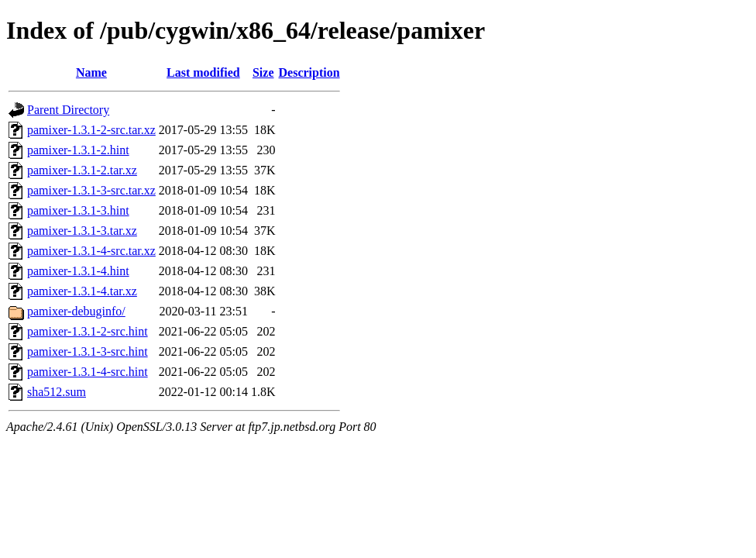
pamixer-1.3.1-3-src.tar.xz (91, 190)
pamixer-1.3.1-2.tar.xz (82, 170)
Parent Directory (68, 110)
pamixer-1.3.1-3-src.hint (88, 351)
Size (263, 72)
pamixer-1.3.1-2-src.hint (88, 331)
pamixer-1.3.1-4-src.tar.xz (91, 251)
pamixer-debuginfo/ (76, 311)
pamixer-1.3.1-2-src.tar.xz (91, 130)
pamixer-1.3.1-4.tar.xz (82, 291)
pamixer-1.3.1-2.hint (78, 150)
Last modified (203, 72)
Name (91, 72)
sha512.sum (57, 392)
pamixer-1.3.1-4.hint (78, 271)
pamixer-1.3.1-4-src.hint (88, 372)
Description (309, 72)
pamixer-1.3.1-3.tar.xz (82, 231)
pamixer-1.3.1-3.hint (78, 210)
